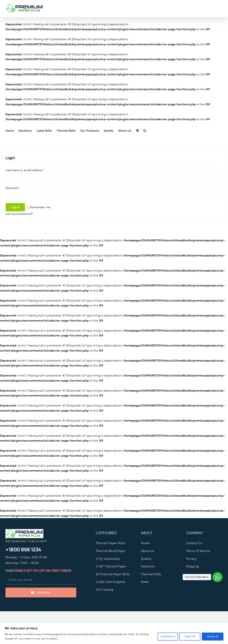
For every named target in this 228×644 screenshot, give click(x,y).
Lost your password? (19, 214)
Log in (15, 207)
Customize (166, 636)
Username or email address (25, 170)
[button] (145, 130)
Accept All (213, 636)
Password (13, 188)
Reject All (190, 636)
